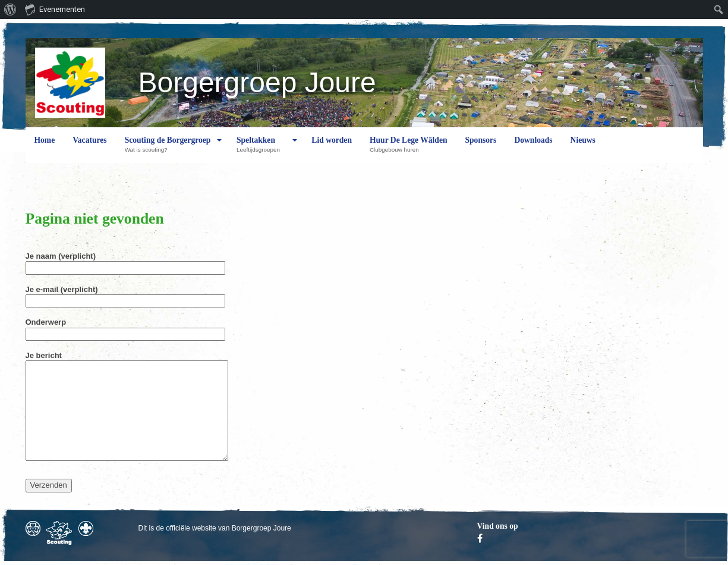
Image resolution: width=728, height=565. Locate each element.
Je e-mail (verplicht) (125, 295)
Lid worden (332, 149)
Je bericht (127, 407)
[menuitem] (10, 10)
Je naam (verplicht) (125, 262)
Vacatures (89, 149)
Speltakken (261, 149)
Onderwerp (125, 328)
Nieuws (583, 149)
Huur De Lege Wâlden (409, 149)
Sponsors (481, 149)
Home (45, 149)
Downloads (533, 149)
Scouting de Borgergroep (168, 149)
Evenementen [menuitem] (55, 9)
